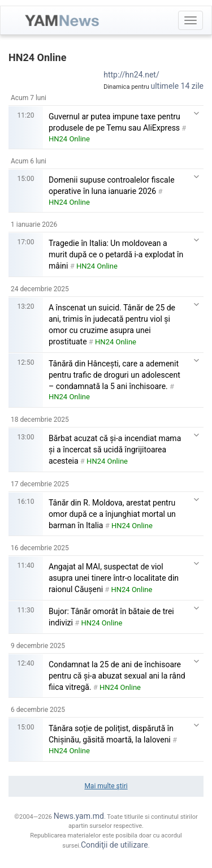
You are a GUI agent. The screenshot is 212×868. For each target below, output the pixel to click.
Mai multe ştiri (106, 786)
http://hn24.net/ (131, 75)
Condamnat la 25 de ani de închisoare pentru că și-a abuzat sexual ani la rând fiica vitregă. (117, 676)
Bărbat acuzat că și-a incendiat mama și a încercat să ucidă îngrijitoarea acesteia (115, 450)
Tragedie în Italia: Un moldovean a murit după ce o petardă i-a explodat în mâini (116, 254)
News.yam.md (79, 816)
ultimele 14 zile (178, 86)
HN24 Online (69, 139)
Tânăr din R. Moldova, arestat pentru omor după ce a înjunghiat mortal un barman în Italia (112, 514)
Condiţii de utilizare (114, 845)
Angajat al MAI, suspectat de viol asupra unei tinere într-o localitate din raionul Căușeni (114, 578)
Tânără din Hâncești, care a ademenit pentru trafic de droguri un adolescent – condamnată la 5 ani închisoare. (114, 375)
